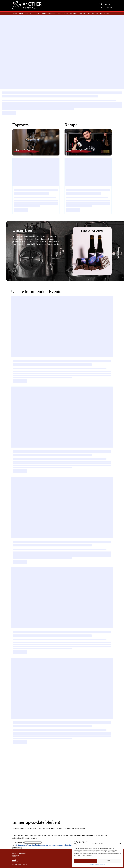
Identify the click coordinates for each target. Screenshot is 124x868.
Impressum (102, 865)
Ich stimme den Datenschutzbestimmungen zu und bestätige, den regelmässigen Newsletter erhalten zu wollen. (55, 845)
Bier (21, 13)
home (15, 13)
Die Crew (73, 13)
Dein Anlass (63, 13)
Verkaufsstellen (49, 13)
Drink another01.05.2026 (105, 6)
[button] (120, 843)
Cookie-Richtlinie (95, 865)
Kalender (104, 13)
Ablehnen (110, 861)
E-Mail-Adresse (18, 842)
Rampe (37, 13)
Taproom (28, 13)
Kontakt (83, 13)
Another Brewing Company (19, 853)
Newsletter (93, 13)
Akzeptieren (85, 861)
